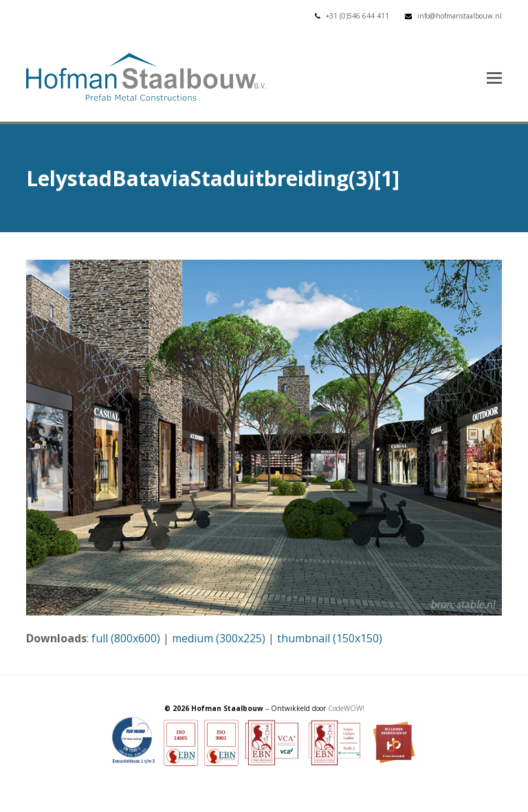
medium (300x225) (219, 638)
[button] (494, 77)
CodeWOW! (346, 708)
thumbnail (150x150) (330, 638)
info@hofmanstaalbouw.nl (460, 16)
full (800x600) (126, 638)
